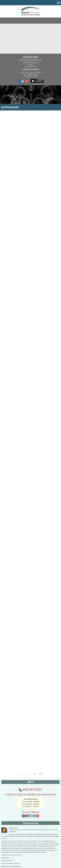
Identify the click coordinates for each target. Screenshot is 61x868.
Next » (41, 721)
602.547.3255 (30, 737)
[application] (16, 841)
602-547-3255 (30, 57)
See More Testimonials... (30, 820)
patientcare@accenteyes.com (30, 60)
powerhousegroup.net (37, 866)
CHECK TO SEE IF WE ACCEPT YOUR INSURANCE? (31, 827)
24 (35, 721)
